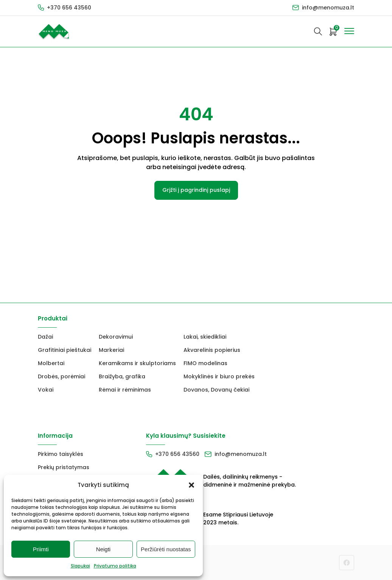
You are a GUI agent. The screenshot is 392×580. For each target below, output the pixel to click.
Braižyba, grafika (122, 376)
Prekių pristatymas (64, 467)
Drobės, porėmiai (61, 376)
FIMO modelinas (205, 363)
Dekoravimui (116, 337)
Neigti (103, 549)
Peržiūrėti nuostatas (166, 549)
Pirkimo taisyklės (61, 454)
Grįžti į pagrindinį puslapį (196, 190)
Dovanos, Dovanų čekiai (216, 390)
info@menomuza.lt (328, 8)
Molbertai (51, 363)
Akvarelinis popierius (212, 350)
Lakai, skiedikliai (205, 337)
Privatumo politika (115, 566)
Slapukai (80, 566)
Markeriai (111, 350)
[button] (191, 485)
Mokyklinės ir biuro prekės (219, 376)
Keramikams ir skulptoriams (137, 363)
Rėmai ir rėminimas (125, 390)
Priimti (41, 549)
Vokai (46, 390)
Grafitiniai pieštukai (65, 350)
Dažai (45, 337)
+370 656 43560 (69, 8)
